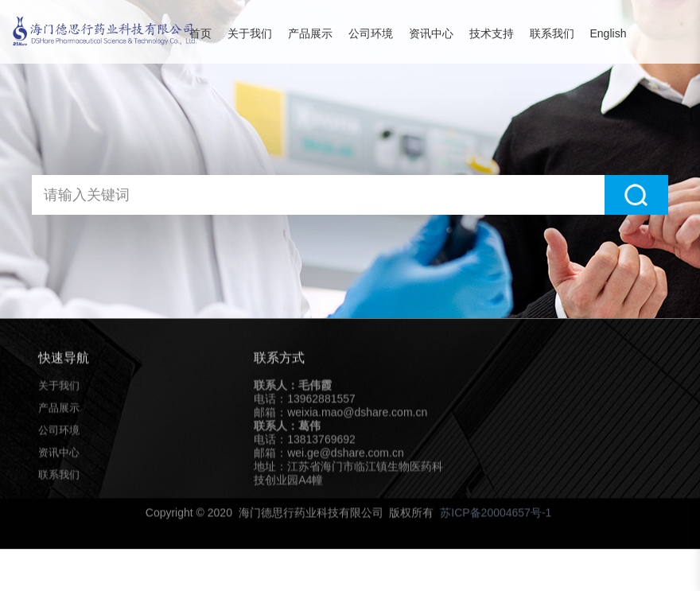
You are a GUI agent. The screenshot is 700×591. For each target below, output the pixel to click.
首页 (200, 33)
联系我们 (552, 33)
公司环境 (371, 33)
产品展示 (310, 33)
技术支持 (492, 33)
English (609, 33)
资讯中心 (431, 33)
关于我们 (250, 33)
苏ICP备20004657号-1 (496, 515)
